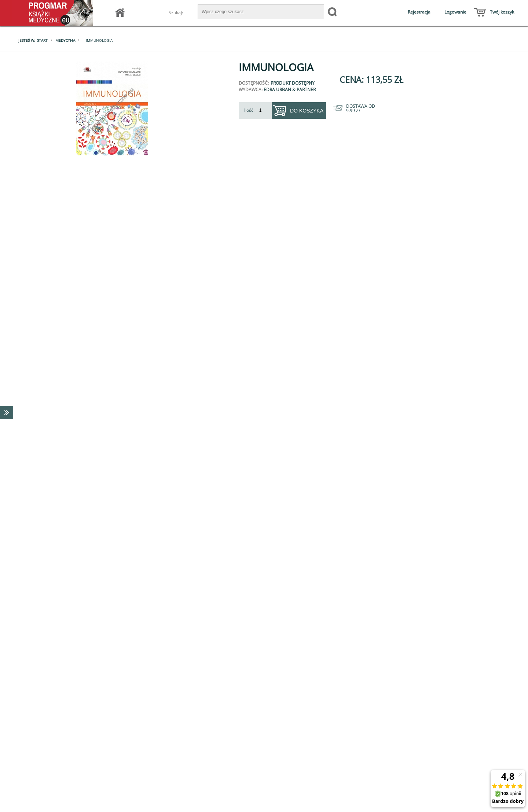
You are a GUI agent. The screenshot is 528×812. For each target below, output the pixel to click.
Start (42, 40)
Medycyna (65, 40)
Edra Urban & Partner (290, 90)
